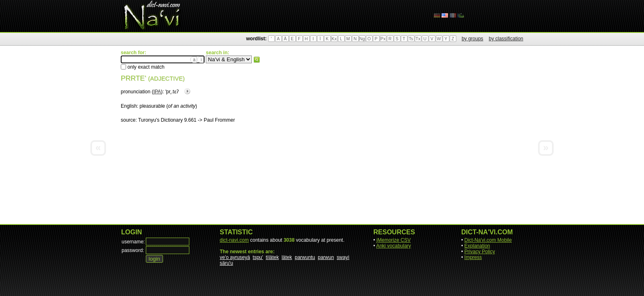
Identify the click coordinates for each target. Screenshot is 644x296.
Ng (362, 39)
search (257, 60)
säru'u (226, 263)
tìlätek (272, 257)
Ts (411, 39)
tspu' (258, 257)
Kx (334, 39)
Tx (418, 39)
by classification (506, 39)
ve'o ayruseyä (235, 257)
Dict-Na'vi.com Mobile (488, 240)
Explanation (477, 246)
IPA (157, 92)
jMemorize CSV (394, 240)
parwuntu (305, 257)
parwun (326, 257)
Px (383, 39)
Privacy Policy (480, 252)
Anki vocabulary (394, 246)
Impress (473, 257)
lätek (287, 257)
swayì (343, 257)
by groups (473, 39)
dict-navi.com (234, 240)
